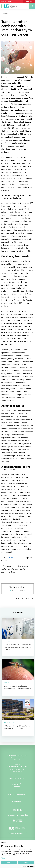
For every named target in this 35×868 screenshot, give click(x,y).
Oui (13, 591)
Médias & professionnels (16, 794)
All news (6, 13)
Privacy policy (5, 858)
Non (21, 591)
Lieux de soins (16, 801)
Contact (17, 785)
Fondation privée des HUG (18, 815)
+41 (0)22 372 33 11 (18, 779)
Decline (26, 862)
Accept (9, 862)
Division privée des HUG (18, 834)
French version (15, 558)
